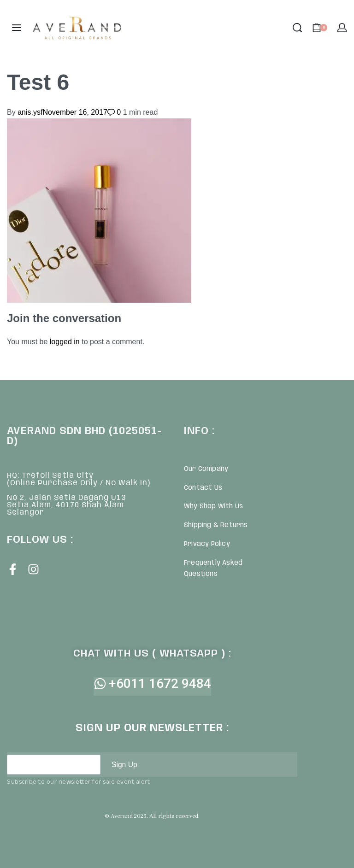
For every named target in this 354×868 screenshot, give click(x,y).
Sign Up (125, 765)
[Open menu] (17, 28)
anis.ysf (30, 112)
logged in (65, 342)
